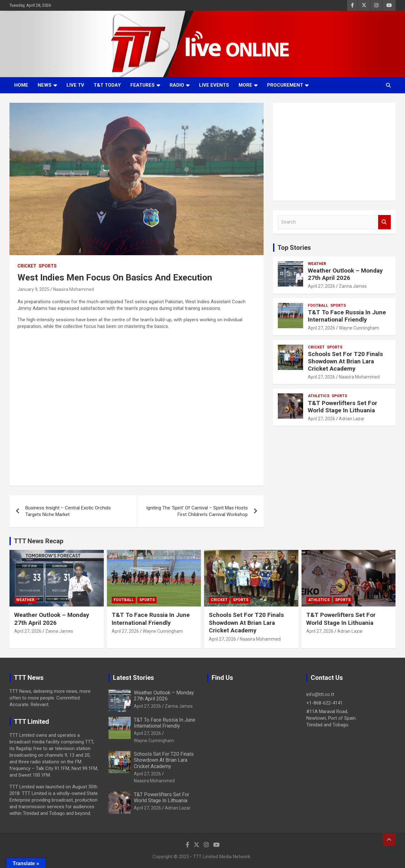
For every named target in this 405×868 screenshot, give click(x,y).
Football (318, 305)
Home (21, 85)
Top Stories (294, 248)
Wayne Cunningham (359, 328)
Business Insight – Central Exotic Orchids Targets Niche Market (68, 511)
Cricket (27, 266)
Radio (177, 85)
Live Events (214, 85)
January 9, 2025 (33, 289)
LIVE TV (75, 85)
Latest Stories (134, 678)
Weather (317, 264)
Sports (48, 266)
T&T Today (107, 85)
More (245, 85)
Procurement (285, 85)
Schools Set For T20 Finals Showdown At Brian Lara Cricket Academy (345, 361)
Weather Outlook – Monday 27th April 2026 (345, 274)
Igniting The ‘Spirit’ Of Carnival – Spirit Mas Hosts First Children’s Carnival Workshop (197, 511)
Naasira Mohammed (74, 289)
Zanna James (353, 286)
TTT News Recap (39, 541)
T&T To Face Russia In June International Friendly (347, 316)
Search (384, 222)
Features (143, 85)
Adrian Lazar (352, 419)
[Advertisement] (334, 152)
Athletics (319, 396)
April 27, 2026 (321, 286)
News (45, 85)
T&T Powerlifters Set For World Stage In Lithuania (343, 407)
